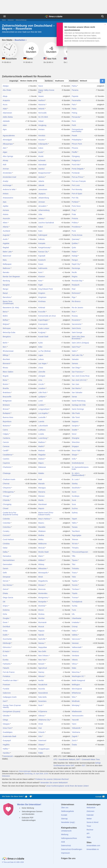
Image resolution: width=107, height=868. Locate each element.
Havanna (42, 105)
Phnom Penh (77, 144)
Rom (74, 312)
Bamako (6, 272)
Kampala (42, 243)
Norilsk (41, 680)
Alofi (4, 165)
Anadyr (6, 181)
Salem (74, 351)
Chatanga (7, 473)
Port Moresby (77, 189)
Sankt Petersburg (79, 401)
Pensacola (76, 117)
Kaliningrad (43, 235)
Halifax (5, 749)
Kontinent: (84, 81)
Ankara (6, 194)
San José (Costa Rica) (81, 376)
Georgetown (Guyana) (12, 711)
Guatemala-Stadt (9, 736)
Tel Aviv (75, 544)
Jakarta (41, 181)
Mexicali (41, 548)
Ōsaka (74, 745)
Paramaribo (76, 100)
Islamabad (42, 165)
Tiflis (73, 556)
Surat (74, 500)
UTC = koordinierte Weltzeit (64, 759)
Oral (40, 728)
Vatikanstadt (77, 647)
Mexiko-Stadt (43, 552)
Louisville (42, 417)
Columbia (6, 523)
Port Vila (75, 198)
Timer (89, 826)
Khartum (42, 277)
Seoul (74, 434)
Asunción (6, 218)
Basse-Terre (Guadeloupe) (8, 302)
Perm (74, 121)
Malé (40, 479)
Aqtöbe (6, 206)
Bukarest (6, 426)
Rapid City (76, 264)
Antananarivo (8, 198)
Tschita (74, 606)
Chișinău (6, 500)
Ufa (73, 614)
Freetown (6, 685)
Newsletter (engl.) (68, 822)
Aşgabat (6, 243)
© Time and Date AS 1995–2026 (13, 862)
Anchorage (7, 185)
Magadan (42, 455)
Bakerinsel (7, 256)
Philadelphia (77, 140)
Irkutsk (41, 156)
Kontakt (100, 796)
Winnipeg (75, 705)
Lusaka (41, 434)
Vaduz (74, 631)
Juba (40, 214)
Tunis (74, 610)
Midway (41, 564)
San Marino (76, 388)
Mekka (41, 539)
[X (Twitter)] (67, 863)
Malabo (41, 473)
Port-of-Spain (77, 194)
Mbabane (42, 531)
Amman (6, 169)
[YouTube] (80, 863)
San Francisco (77, 372)
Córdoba (6, 544)
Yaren (74, 724)
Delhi (5, 573)
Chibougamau (8, 492)
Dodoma (6, 610)
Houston (41, 140)
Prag (74, 210)
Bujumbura (7, 421)
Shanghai (75, 438)
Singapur (75, 446)
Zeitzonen (11, 20)
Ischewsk (42, 160)
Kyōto (40, 343)
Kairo (40, 231)
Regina (74, 277)
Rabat (74, 252)
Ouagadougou (44, 749)
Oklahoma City (44, 720)
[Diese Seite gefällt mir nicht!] (31, 797)
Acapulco (6, 100)
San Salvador (77, 392)
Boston (6, 384)
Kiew (40, 281)
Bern (5, 347)
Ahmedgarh (7, 140)
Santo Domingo (78, 409)
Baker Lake (7, 252)
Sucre (74, 492)
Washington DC (78, 676)
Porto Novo (76, 206)
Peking (74, 113)
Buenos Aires (8, 417)
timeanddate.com (93, 846)
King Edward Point (45, 289)
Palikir (41, 753)
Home (4, 20)
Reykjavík (76, 285)
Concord (6, 535)
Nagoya (41, 631)
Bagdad (6, 247)
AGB (63, 842)
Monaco (41, 585)
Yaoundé (75, 720)
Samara (75, 363)
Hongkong (42, 125)
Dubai (5, 631)
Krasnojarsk (43, 324)
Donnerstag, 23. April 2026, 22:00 (36, 774)
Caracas (6, 446)
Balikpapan (7, 264)
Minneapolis (43, 573)
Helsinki (41, 109)
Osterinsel (42, 740)
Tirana (74, 573)
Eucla (5, 656)
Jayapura (42, 194)
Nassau (41, 643)
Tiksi (73, 564)
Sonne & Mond (92, 822)
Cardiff (5, 451)
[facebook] (63, 863)
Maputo (41, 508)
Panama (75, 90)
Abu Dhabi (7, 90)
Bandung (6, 281)
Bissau (5, 368)
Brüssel (6, 409)
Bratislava (7, 392)
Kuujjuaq (42, 332)
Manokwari (42, 504)
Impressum (65, 853)
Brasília (6, 388)
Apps (89, 837)
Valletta (75, 635)
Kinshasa (42, 301)
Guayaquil (7, 740)
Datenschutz (66, 846)
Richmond (76, 293)
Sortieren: (57, 81)
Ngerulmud (42, 668)
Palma (74, 86)
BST (84, 765)
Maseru (41, 523)
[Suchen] (102, 16)
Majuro (41, 463)
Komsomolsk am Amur (47, 316)
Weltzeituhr (6, 776)
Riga (74, 297)
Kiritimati (42, 308)
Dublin (5, 635)
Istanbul (41, 169)
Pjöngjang (76, 156)
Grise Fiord (7, 728)
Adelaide (6, 121)
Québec (75, 243)
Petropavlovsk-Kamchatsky (78, 130)
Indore (41, 148)
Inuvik (41, 152)
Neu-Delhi (42, 651)
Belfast (5, 320)
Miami (41, 556)
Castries (6, 459)
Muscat (41, 627)
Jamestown (43, 189)
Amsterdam (7, 173)
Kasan (41, 264)
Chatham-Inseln (9, 479)
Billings (6, 355)
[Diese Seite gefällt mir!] (26, 797)
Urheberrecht (66, 831)
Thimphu (75, 548)
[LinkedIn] (72, 863)
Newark (41, 664)
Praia (74, 214)
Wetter (89, 819)
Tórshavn (75, 589)
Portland (75, 202)
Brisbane (6, 405)
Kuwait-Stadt (43, 337)
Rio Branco (76, 301)
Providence (76, 227)
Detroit (5, 589)
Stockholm (76, 488)
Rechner (90, 830)
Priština (75, 223)
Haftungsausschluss (69, 838)
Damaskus (7, 556)
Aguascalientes (9, 136)
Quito (74, 247)
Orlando (41, 732)
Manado (41, 484)
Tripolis (75, 593)
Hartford (41, 100)
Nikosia (41, 676)
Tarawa (75, 527)
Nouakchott (43, 685)
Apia (5, 202)
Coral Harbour (8, 539)
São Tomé (76, 417)
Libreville (42, 372)
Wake (74, 668)
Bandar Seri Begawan (11, 277)
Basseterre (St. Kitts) (11, 308)
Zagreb (74, 736)
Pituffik (74, 152)
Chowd (6, 508)
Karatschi (42, 260)
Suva (74, 504)
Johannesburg (44, 210)
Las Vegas (42, 363)
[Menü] (5, 16)
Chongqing (7, 504)
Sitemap (64, 819)
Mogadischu (43, 581)
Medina (41, 535)
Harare (41, 96)
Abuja (5, 96)
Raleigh (75, 256)
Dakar (5, 548)
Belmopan (7, 328)
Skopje (74, 455)
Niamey (41, 672)
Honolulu (42, 136)
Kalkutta (41, 239)
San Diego (76, 368)
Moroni (41, 610)
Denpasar (7, 577)
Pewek (74, 136)
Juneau (41, 218)
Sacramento (76, 324)
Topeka (75, 581)
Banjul (5, 293)
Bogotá (6, 376)
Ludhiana (42, 430)
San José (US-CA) (79, 380)
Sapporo (75, 421)
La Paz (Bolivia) (44, 351)
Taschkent (76, 531)
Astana (6, 214)
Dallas (5, 552)
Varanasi (75, 643)
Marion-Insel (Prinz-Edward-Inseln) (46, 514)
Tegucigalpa (76, 535)
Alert (5, 148)
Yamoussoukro (78, 716)
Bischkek (6, 359)
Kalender (90, 815)
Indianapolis (43, 144)
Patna (74, 109)
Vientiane (75, 656)
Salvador (75, 359)
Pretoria (75, 218)
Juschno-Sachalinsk (46, 223)
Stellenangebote (67, 811)
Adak (5, 109)
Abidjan (6, 86)
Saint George (77, 332)
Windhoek (76, 701)
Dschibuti (6, 627)
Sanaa (74, 397)
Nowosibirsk (43, 693)
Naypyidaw (42, 647)
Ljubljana (42, 397)
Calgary (6, 434)
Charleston (7, 467)
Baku (5, 260)
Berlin (5, 343)
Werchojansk (77, 689)
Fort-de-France (9, 672)
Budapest (6, 413)
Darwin (6, 568)
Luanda (41, 421)
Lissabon (42, 388)
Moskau (41, 614)
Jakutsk (41, 185)
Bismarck (6, 363)
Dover (5, 622)
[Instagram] (76, 863)
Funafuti (6, 689)
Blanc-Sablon (8, 372)
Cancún (6, 442)
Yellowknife (76, 728)
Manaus (41, 496)
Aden (5, 125)
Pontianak (76, 173)
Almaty (5, 160)
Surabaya (75, 496)
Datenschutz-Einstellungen (72, 849)
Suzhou (75, 508)
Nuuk (40, 705)
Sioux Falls (76, 451)
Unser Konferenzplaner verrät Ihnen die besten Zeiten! (67, 786)
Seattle (74, 430)
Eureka (6, 660)
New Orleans (43, 656)
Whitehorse (76, 693)
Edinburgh (7, 643)
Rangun (75, 260)
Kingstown (42, 297)
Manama (42, 492)
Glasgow (6, 724)
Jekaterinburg (44, 198)
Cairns (5, 430)
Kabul (40, 227)
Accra (5, 105)
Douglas (6, 618)
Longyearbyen (44, 409)
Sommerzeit (8, 756)
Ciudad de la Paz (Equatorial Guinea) (10, 514)
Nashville (42, 639)
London (41, 405)
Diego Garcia (8, 598)
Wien (74, 697)
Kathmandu (43, 268)
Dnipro (5, 606)
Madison (42, 442)
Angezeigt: (27, 81)
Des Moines (7, 585)
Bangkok (6, 285)
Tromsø (75, 598)
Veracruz (75, 651)
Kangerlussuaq (44, 247)
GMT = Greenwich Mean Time (88, 759)
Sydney (75, 513)
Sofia (74, 459)
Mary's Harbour (44, 519)
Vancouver (76, 639)
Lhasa (41, 368)
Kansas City (43, 252)
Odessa (41, 716)
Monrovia (42, 589)
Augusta (6, 235)
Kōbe (40, 347)
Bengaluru (7, 337)
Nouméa (42, 689)
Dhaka (5, 593)
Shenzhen (76, 442)
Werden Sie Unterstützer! (29, 804)
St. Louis (75, 479)
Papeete (75, 96)
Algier (5, 152)
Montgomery (43, 598)
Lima (40, 380)
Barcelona (7, 297)
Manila (41, 500)
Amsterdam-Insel (9, 177)
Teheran (75, 539)
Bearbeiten (20, 40)
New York (42, 660)
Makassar (42, 467)
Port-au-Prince (77, 177)
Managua (42, 488)
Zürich (74, 740)
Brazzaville (7, 397)
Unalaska (75, 622)
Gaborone (7, 693)
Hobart (41, 121)
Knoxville (42, 312)
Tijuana (75, 560)
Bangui (6, 289)
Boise (5, 380)
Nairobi (41, 635)
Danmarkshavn (9, 560)
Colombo (6, 519)
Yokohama (76, 732)
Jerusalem (42, 206)
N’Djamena (43, 711)
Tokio (74, 577)
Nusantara (42, 701)
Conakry (6, 531)
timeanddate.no (93, 849)
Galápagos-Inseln (10, 697)
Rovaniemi (76, 320)
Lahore (41, 359)
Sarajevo (75, 426)
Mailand (41, 459)
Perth (74, 125)
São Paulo (76, 413)
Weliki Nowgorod (78, 680)
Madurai (41, 451)
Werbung (65, 834)
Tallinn (74, 523)
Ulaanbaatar (77, 618)
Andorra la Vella (9, 189)
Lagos (41, 355)
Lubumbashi (43, 426)
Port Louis (76, 185)
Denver (6, 581)
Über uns (65, 808)
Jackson (41, 177)
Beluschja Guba (9, 332)
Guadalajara (8, 732)
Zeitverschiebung (21, 20)
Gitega (5, 720)
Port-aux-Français (79, 181)
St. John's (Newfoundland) (78, 474)
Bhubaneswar (8, 351)
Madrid (41, 446)
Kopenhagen (43, 320)
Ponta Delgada (78, 169)
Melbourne (42, 544)
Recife (74, 272)
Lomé (40, 401)
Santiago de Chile (79, 405)
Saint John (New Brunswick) (78, 338)
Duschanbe (7, 639)
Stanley (75, 484)
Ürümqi (75, 627)
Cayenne (6, 463)
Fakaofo (6, 668)
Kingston (42, 293)
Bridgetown (7, 401)
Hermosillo (42, 113)
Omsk (41, 724)
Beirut (5, 312)
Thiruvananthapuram (80, 552)
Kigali (40, 285)
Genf (5, 701)
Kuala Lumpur (44, 328)
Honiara (41, 129)
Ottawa (41, 745)
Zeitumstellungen (25, 771)
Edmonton (7, 647)
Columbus (7, 527)
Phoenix (75, 148)
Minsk (41, 577)
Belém (5, 316)
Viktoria (75, 660)
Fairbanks (7, 664)
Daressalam (7, 564)
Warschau (76, 672)
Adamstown (7, 113)
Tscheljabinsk (77, 602)
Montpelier (42, 602)
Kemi (40, 272)
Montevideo (43, 593)
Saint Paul (76, 347)
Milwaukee (42, 568)
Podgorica (76, 160)
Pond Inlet (76, 165)
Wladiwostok (77, 711)
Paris (74, 105)
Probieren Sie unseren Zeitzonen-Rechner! (52, 779)
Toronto (75, 585)
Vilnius (74, 664)
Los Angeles (43, 413)
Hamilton (6, 753)
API (88, 833)
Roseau (75, 316)
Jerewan (42, 202)
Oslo (40, 736)
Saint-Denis (76, 328)
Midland (41, 560)
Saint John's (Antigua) (80, 343)
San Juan (75, 384)
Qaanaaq (75, 239)
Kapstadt (42, 256)
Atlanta (6, 227)
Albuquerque (8, 144)
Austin (5, 239)
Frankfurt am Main (10, 680)
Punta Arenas (77, 235)
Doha (5, 614)
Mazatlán (42, 527)
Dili (4, 602)
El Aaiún (6, 651)
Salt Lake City (77, 355)
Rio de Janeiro (77, 308)
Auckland (6, 231)
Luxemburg (43, 438)
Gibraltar (6, 716)
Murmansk (42, 622)
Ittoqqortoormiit (44, 173)
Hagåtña (6, 745)
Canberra (6, 438)
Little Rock (42, 392)
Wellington (76, 685)
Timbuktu (75, 568)
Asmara (6, 210)
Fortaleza (6, 676)
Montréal (42, 606)
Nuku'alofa (42, 697)
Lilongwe (42, 376)
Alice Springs (8, 156)
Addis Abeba (8, 117)
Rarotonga (76, 268)
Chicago (6, 496)
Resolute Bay (77, 281)
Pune (74, 231)
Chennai (6, 484)
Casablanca (7, 455)
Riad (74, 289)
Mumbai (41, 618)
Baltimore (6, 268)
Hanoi (41, 86)
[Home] (13, 859)
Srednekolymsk (78, 463)
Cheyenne (7, 488)
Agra (5, 129)
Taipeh (74, 519)
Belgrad (6, 324)
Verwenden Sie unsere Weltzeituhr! (54, 783)
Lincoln (41, 384)
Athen (5, 223)
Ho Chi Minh (43, 117)
